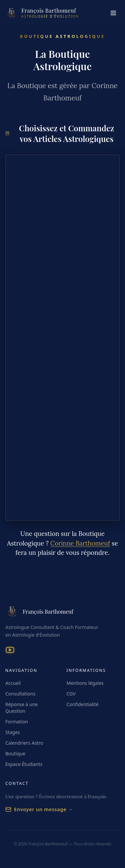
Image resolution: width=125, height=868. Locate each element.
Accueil (13, 683)
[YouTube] (10, 650)
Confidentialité (83, 704)
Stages (13, 732)
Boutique (15, 753)
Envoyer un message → (39, 809)
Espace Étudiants (24, 764)
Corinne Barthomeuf (80, 543)
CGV (71, 694)
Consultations (20, 694)
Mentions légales (85, 683)
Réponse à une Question (21, 708)
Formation (17, 722)
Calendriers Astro (24, 743)
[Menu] (113, 13)
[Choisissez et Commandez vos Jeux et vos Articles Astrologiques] (62, 338)
